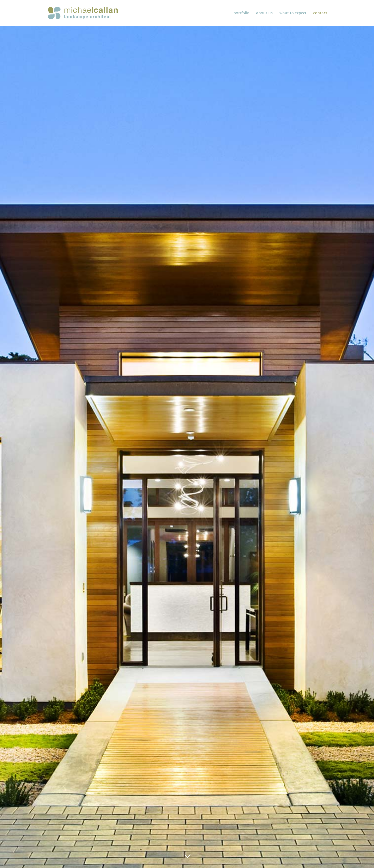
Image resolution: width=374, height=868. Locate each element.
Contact (320, 13)
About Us (264, 13)
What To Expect (293, 13)
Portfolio (241, 13)
